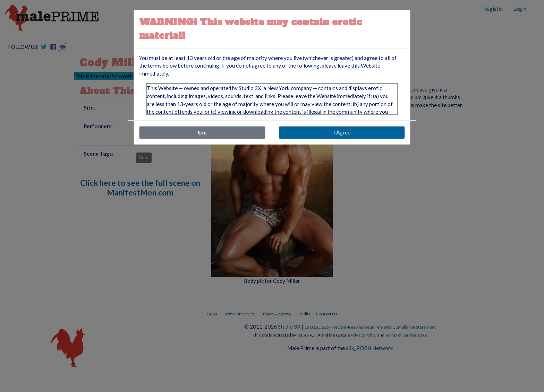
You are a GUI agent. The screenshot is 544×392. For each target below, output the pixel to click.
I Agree (342, 132)
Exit (202, 132)
